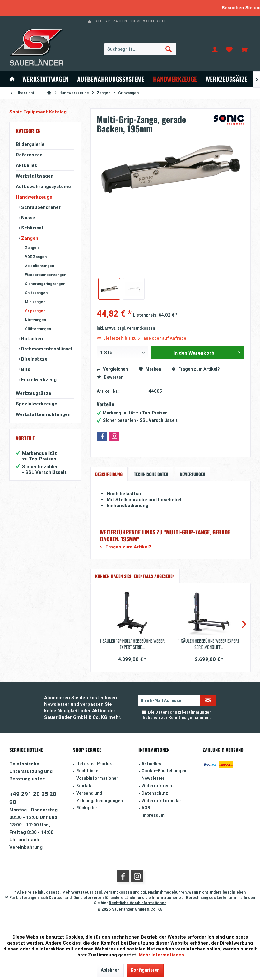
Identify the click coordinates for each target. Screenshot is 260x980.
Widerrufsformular (161, 801)
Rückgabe (86, 808)
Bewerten (110, 377)
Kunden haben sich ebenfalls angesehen (135, 576)
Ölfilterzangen (37, 329)
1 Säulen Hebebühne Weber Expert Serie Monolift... (209, 644)
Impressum (153, 815)
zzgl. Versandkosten (136, 328)
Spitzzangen (36, 293)
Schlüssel (31, 228)
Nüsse (28, 217)
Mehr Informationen (161, 955)
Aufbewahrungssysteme (43, 186)
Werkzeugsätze (34, 393)
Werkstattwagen (35, 176)
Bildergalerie (30, 144)
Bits (25, 369)
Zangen (29, 238)
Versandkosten (118, 892)
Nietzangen (35, 320)
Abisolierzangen (39, 266)
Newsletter (153, 778)
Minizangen (35, 302)
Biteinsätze (34, 359)
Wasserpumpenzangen (45, 275)
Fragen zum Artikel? (196, 369)
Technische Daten (151, 474)
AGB (146, 808)
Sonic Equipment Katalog (38, 112)
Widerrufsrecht (158, 786)
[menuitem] (244, 49)
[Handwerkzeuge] (175, 79)
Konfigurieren (145, 970)
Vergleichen (112, 369)
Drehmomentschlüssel (46, 349)
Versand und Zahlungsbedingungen (100, 797)
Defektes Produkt (95, 764)
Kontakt (85, 786)
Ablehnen (110, 970)
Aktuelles (26, 165)
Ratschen (31, 338)
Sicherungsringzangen (45, 284)
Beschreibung (109, 474)
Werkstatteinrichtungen (43, 414)
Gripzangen (35, 311)
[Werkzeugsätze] (226, 79)
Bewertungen (193, 474)
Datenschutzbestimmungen (184, 712)
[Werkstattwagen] (45, 79)
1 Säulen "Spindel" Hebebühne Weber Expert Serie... (132, 644)
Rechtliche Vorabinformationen (97, 774)
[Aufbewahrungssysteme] (111, 79)
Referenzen (29, 155)
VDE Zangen (35, 257)
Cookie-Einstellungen (164, 771)
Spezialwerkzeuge (37, 404)
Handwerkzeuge (34, 197)
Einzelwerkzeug (38, 379)
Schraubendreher (40, 207)
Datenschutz (155, 793)
